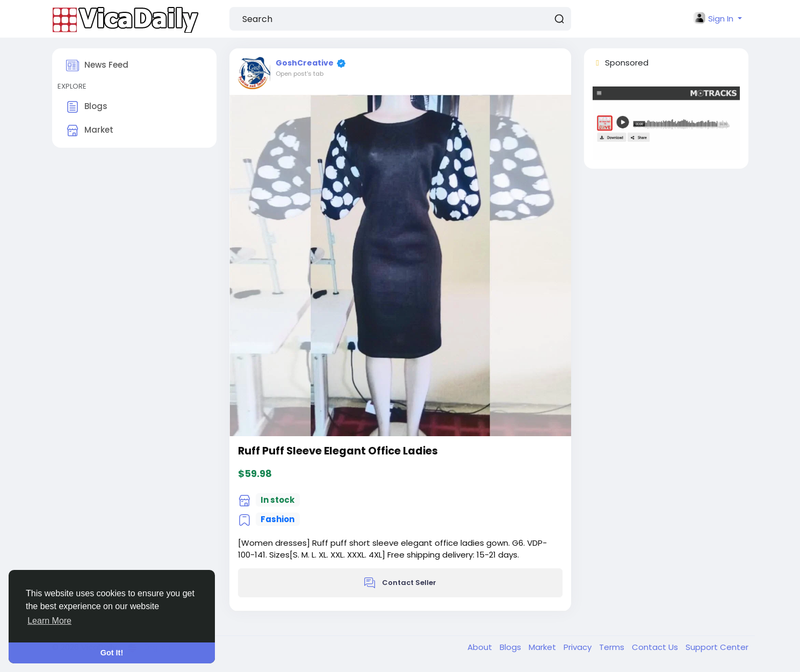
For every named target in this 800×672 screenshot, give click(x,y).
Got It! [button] (112, 653)
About (481, 647)
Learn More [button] (49, 621)
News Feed (97, 66)
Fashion (278, 519)
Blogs (87, 107)
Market (90, 131)
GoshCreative (305, 63)
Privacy (579, 647)
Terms (613, 647)
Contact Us (656, 647)
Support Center (717, 647)
